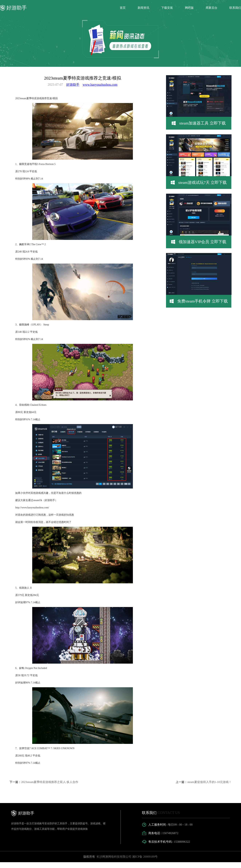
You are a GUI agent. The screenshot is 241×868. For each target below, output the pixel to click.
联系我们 (235, 8)
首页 (123, 8)
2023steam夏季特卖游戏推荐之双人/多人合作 (50, 782)
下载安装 (167, 8)
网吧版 (189, 8)
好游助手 (73, 85)
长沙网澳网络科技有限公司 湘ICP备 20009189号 (127, 857)
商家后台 (212, 8)
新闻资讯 (143, 8)
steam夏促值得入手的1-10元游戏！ (209, 782)
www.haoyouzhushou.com (100, 85)
